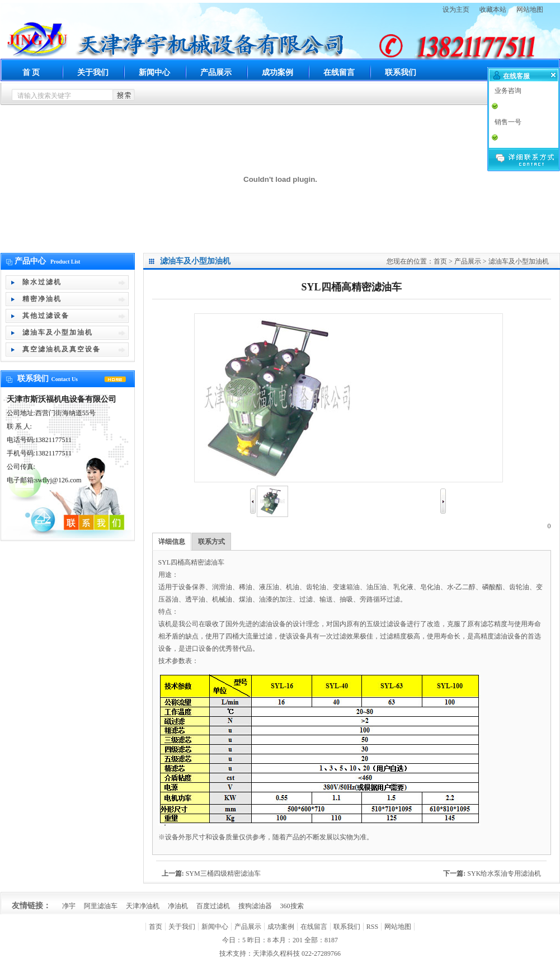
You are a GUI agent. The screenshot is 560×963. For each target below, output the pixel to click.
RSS (372, 927)
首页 (440, 261)
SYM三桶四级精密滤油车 (223, 873)
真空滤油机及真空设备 (62, 349)
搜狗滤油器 (255, 906)
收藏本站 (493, 10)
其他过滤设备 (46, 316)
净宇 (69, 906)
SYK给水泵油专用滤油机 (504, 873)
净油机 (178, 906)
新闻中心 (154, 72)
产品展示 (216, 72)
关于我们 (93, 72)
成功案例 (277, 72)
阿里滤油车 (101, 906)
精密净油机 (42, 299)
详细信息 (172, 542)
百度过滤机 (213, 906)
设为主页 (456, 10)
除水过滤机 (42, 282)
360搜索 (292, 906)
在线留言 (339, 72)
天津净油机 (143, 906)
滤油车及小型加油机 (58, 332)
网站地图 (530, 10)
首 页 (31, 72)
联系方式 (211, 542)
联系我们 (401, 72)
